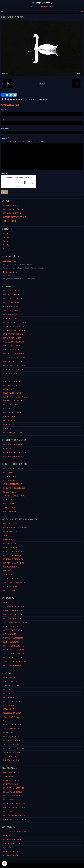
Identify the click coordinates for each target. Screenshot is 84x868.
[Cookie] (5, 863)
